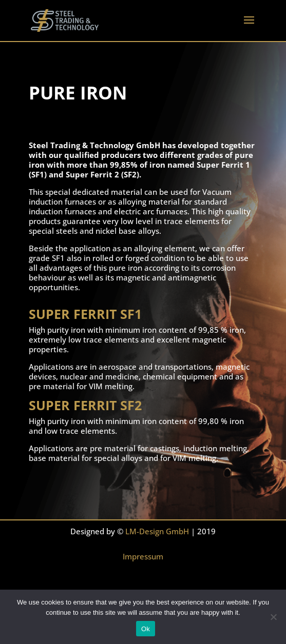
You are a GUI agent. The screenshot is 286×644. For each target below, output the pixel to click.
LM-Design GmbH (157, 531)
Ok (146, 629)
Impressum (143, 556)
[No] (273, 617)
